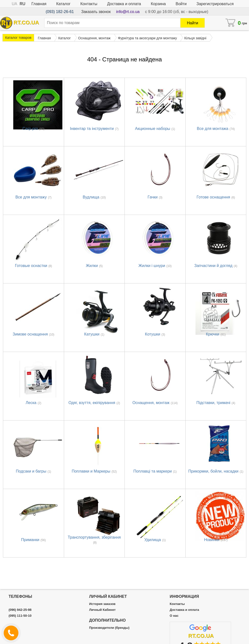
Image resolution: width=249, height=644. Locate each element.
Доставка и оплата (124, 4)
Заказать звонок (96, 12)
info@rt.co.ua (128, 12)
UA (14, 4)
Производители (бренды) (109, 628)
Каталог (63, 4)
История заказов (102, 604)
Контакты (89, 4)
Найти (193, 23)
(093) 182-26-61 (60, 12)
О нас (174, 616)
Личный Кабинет (102, 610)
